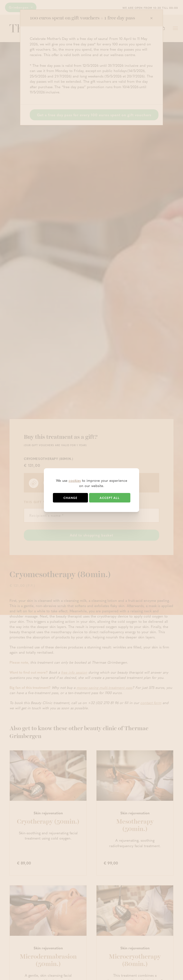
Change (70, 498)
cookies (75, 480)
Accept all (110, 498)
